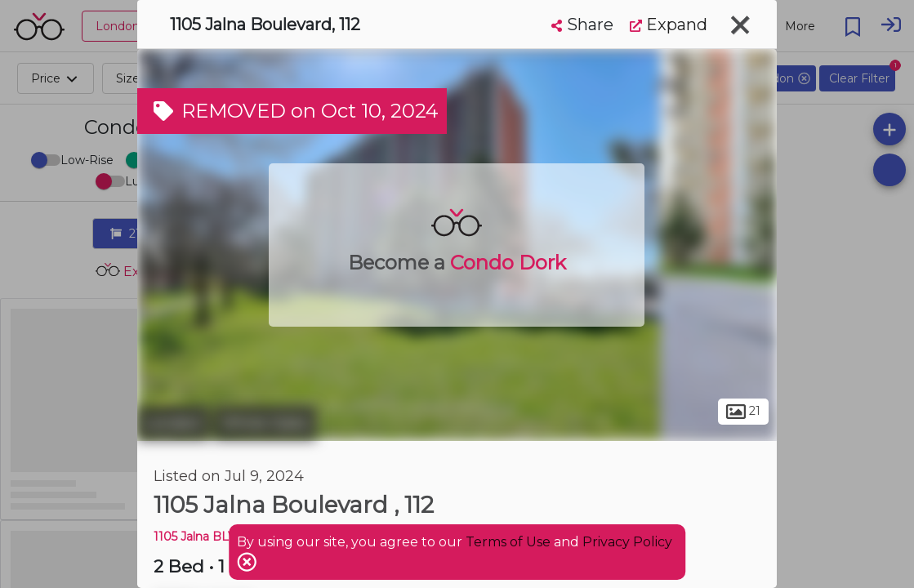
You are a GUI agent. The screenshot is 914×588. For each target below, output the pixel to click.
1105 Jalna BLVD (200, 537)
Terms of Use (508, 542)
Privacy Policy (627, 542)
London (173, 423)
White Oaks (265, 423)
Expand (669, 24)
